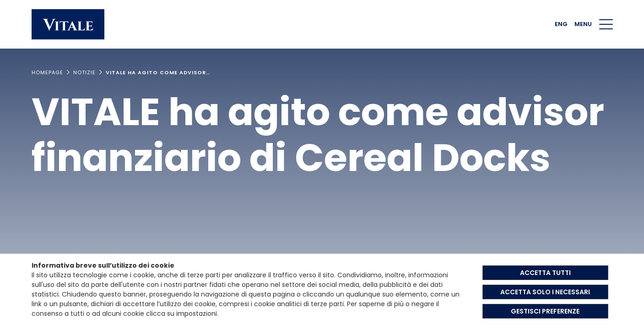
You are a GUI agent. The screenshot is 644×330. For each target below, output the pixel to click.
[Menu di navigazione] (606, 24)
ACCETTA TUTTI (545, 273)
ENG (561, 24)
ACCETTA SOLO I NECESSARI (545, 292)
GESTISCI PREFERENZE (545, 311)
